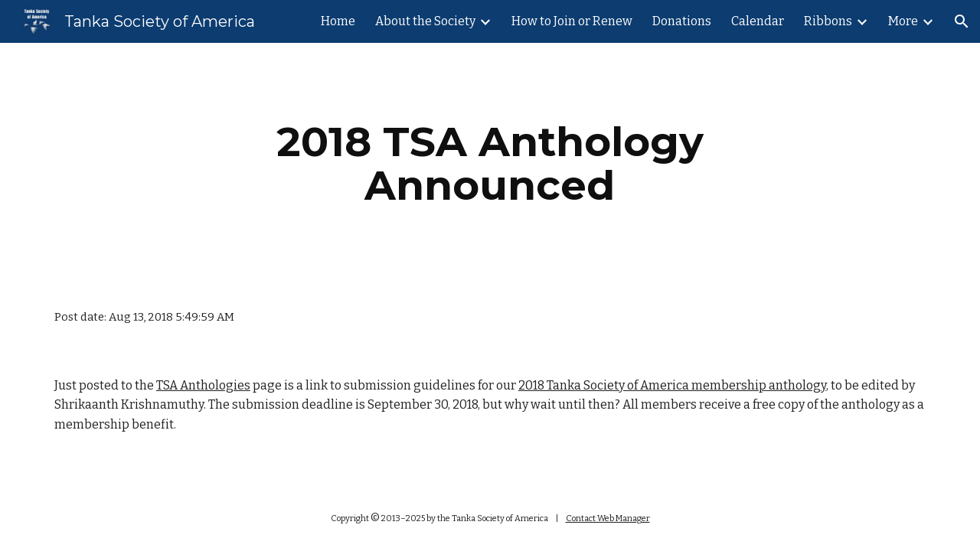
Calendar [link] (758, 21)
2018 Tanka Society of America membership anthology (672, 385)
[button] (962, 21)
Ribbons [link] (828, 21)
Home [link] (338, 21)
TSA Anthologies (203, 385)
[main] (490, 163)
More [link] (903, 21)
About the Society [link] (425, 21)
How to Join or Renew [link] (572, 21)
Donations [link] (682, 21)
